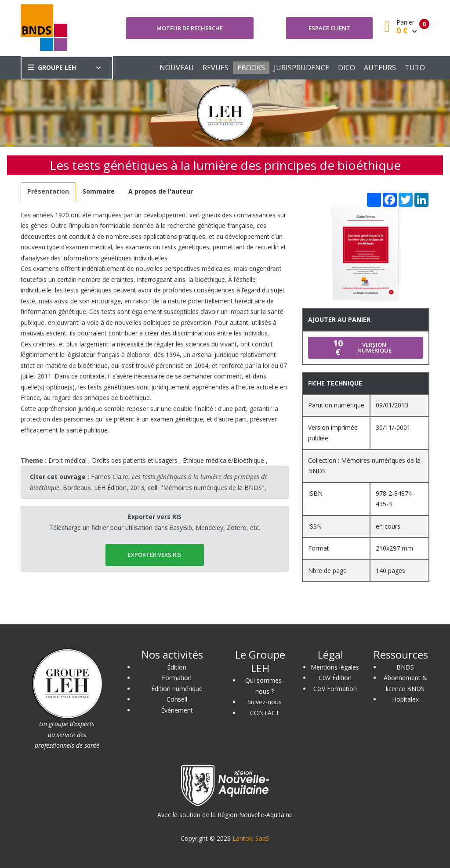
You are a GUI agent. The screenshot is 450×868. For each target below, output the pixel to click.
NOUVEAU (177, 68)
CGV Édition (335, 678)
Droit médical (67, 460)
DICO (347, 68)
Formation (177, 678)
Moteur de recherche (190, 28)
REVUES (216, 68)
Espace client (329, 28)
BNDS (405, 667)
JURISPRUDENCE (301, 68)
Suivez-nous (265, 702)
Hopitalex (405, 699)
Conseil (177, 699)
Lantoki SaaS (251, 838)
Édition (177, 667)
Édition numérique (177, 689)
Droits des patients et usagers (135, 460)
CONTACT (265, 713)
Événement (177, 710)
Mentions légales (335, 667)
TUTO (415, 68)
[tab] (48, 192)
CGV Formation (335, 689)
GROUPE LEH (52, 67)
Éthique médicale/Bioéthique (223, 460)
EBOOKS (251, 68)
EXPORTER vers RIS (155, 555)
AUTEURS (380, 68)
